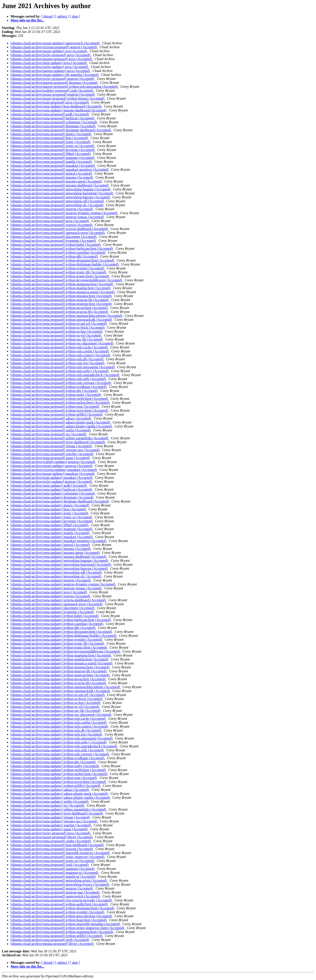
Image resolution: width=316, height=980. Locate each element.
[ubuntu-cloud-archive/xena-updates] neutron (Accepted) (51, 580)
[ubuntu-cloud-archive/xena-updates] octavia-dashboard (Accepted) (59, 600)
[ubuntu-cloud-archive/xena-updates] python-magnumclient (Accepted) (61, 655)
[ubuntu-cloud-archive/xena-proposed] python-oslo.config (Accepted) (60, 351)
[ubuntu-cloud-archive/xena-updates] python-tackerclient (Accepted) (59, 774)
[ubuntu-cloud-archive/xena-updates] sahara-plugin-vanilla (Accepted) (61, 798)
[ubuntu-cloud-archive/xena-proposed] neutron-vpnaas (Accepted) (58, 217)
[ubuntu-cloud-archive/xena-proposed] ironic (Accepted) (51, 142)
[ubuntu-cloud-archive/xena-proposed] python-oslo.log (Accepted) (58, 363)
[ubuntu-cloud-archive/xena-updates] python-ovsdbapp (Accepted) (58, 758)
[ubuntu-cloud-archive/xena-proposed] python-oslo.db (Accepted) (57, 359)
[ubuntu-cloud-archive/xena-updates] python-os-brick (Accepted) (57, 699)
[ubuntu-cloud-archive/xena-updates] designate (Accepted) (52, 497)
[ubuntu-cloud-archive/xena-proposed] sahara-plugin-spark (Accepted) (61, 422)
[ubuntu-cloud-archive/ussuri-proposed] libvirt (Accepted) (52, 837)
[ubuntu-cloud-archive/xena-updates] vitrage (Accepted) (51, 817)
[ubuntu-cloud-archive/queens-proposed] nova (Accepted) (52, 59)
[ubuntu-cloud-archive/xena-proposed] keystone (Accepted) (53, 150)
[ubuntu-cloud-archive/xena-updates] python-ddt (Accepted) (53, 628)
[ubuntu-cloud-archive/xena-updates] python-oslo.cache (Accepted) (58, 719)
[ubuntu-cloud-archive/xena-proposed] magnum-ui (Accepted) (55, 873)
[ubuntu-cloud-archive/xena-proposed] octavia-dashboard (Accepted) (60, 229)
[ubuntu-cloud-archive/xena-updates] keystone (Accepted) (52, 521)
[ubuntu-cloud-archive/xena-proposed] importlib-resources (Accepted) (60, 853)
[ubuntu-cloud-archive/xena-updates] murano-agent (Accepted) (55, 553)
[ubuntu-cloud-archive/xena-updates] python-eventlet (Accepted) (57, 640)
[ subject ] (62, 16)
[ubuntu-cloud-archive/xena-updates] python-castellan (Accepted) (57, 624)
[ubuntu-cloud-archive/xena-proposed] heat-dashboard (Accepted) (57, 845)
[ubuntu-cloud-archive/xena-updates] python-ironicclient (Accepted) (59, 647)
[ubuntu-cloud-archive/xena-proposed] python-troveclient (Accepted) (60, 410)
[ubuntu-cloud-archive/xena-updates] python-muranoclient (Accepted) (60, 667)
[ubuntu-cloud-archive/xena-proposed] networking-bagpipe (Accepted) (61, 189)
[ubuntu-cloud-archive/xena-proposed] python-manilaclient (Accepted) (61, 288)
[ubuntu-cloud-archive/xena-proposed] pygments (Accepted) (54, 241)
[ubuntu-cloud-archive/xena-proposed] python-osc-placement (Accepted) (62, 343)
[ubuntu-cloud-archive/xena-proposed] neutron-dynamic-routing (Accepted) (64, 213)
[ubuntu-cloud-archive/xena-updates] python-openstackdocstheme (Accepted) (66, 687)
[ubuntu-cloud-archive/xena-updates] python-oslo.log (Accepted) (57, 734)
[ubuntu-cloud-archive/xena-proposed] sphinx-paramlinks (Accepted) (60, 438)
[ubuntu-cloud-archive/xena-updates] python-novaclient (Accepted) (58, 679)
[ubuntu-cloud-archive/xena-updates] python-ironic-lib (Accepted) (58, 643)
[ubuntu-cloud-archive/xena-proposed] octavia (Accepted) (52, 225)
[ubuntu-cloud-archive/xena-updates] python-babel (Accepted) (55, 616)
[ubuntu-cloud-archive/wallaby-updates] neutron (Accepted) (53, 462)
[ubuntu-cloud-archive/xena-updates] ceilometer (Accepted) (53, 493)
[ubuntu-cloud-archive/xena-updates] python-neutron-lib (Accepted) (59, 671)
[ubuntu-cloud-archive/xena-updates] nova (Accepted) (49, 592)
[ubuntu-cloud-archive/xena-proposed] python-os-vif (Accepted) (56, 335)
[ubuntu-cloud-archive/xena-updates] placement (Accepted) (53, 608)
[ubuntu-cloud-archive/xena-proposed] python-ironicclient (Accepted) (60, 276)
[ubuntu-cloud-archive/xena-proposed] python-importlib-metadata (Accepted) (66, 924)
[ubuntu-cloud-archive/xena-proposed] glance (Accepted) (51, 134)
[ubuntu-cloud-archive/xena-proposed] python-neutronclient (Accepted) (61, 304)
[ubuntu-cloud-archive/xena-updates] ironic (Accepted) (50, 513)
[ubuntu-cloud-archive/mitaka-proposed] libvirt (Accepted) (53, 944)
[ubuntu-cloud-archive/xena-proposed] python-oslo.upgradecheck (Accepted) (65, 375)
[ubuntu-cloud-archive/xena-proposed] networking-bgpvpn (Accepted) (61, 197)
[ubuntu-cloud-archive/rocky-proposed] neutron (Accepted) (53, 79)
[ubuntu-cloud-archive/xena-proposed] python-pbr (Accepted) (55, 391)
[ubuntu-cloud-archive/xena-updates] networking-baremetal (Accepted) (61, 564)
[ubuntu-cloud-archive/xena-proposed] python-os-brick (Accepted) (58, 328)
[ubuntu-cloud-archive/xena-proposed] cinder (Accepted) (51, 841)
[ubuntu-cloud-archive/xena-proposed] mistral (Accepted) (52, 173)
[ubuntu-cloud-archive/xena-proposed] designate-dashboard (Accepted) (61, 130)
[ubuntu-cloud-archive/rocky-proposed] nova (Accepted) (51, 55)
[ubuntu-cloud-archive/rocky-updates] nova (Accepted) (50, 67)
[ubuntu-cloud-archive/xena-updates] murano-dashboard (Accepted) (59, 110)
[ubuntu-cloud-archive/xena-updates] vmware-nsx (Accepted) (54, 821)
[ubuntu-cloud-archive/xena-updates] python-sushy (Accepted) (55, 766)
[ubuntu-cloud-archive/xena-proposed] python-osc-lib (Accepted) (57, 339)
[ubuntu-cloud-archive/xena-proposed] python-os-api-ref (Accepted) (59, 324)
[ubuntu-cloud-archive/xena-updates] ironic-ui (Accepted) (52, 517)
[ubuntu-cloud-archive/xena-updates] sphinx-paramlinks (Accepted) (59, 809)
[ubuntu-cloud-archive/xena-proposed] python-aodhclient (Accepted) (60, 904)
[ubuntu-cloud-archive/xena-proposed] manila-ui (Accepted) (53, 877)
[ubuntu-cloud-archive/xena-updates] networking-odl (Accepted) (57, 572)
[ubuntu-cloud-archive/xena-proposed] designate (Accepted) (53, 126)
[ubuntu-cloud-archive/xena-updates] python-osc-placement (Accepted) (61, 715)
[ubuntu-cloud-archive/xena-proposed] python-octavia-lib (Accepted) (60, 312)
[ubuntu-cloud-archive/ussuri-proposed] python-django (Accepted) (58, 98)
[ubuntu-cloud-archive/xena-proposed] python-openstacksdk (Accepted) (62, 320)
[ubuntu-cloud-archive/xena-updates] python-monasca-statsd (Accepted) (62, 663)
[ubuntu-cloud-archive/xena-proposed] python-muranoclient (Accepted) (61, 296)
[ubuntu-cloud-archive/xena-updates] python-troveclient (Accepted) (59, 782)
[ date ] (75, 16)
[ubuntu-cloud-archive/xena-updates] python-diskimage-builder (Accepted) (64, 636)
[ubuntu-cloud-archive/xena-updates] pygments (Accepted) (53, 612)
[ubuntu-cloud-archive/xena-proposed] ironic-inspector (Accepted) (58, 857)
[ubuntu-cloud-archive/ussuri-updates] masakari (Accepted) (53, 474)
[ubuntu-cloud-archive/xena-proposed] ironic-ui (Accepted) (53, 146)
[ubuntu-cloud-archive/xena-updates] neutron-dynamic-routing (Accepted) (63, 584)
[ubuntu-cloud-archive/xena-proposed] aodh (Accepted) (50, 114)
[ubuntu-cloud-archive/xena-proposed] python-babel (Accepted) (56, 245)
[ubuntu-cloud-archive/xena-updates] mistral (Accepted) (51, 545)
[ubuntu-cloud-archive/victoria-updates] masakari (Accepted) (54, 470)
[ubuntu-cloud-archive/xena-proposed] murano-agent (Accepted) (57, 181)
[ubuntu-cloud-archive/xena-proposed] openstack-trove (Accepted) (58, 233)
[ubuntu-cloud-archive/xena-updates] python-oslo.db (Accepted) (56, 730)
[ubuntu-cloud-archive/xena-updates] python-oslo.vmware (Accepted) (60, 754)
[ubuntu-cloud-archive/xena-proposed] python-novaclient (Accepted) (60, 308)
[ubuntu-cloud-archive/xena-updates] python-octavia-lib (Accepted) (59, 683)
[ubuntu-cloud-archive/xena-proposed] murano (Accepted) (52, 177)
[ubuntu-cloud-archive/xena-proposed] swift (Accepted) (50, 940)
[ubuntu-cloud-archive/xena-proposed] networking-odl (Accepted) (58, 201)
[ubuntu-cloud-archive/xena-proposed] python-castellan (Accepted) (58, 252)
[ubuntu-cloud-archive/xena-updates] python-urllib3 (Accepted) (56, 786)
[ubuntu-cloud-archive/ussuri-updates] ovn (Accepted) (49, 51)
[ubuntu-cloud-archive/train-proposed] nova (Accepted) (50, 102)
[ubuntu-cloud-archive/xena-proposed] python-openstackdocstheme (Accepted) (67, 316)
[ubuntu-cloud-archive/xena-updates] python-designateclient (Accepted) (62, 632)
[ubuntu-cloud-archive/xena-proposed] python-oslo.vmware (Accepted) (61, 383)
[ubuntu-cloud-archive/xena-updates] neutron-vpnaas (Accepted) (57, 588)
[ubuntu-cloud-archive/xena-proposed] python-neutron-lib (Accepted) (60, 300)
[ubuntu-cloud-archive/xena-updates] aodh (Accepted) (49, 486)
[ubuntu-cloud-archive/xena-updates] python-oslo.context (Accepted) (60, 726)
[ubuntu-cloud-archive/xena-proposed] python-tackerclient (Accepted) (60, 403)
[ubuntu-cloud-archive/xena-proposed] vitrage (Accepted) (52, 446)
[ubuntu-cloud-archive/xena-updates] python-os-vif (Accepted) (55, 707)
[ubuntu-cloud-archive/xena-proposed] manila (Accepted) (52, 162)
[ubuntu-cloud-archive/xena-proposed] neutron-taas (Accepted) (55, 892)
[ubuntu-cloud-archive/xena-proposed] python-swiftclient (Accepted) (60, 399)
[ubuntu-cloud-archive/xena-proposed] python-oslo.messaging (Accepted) (63, 367)
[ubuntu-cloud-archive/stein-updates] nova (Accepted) (49, 63)
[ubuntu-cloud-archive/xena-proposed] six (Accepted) (49, 434)
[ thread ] (48, 16)
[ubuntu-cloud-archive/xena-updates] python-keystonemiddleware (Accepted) (66, 651)
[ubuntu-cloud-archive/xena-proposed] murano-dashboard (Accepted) (60, 185)
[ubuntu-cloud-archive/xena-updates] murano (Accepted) (51, 549)
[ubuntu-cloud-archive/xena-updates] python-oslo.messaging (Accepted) (62, 738)
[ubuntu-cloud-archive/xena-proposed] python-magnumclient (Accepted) (62, 284)
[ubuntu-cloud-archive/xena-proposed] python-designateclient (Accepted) (63, 260)
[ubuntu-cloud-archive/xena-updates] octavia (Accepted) (51, 596)
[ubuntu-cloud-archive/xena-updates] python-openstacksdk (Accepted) (61, 691)
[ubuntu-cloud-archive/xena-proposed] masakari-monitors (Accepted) (60, 170)
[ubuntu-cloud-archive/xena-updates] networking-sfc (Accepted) (56, 576)
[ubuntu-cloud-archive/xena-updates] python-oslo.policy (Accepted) (59, 742)
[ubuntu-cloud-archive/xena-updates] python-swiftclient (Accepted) (59, 770)
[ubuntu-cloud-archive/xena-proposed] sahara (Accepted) (51, 418)
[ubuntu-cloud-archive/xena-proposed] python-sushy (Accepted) (56, 395)
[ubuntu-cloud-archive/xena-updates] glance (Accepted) (50, 505)
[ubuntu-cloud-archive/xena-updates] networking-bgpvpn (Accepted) (60, 568)
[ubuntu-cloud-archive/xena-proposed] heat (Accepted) (50, 138)
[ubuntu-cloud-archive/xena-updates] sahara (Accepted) (50, 790)
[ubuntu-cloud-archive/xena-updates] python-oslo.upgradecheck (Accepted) (64, 746)
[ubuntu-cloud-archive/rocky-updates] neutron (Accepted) (52, 482)
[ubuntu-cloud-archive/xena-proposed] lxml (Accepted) (50, 865)
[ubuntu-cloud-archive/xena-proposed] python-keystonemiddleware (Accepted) (67, 280)
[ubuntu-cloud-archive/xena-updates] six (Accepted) (48, 805)
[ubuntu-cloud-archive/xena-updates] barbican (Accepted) (52, 489)
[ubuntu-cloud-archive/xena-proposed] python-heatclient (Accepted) (59, 920)
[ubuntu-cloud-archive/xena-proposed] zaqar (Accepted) (51, 458)
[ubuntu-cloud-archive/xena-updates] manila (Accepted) (50, 533)
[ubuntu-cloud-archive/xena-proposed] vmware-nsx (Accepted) (55, 450)
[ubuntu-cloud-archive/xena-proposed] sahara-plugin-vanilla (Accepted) (62, 426)
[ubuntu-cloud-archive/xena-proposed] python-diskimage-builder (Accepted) (65, 264)
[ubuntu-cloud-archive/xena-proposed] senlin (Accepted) (51, 430)
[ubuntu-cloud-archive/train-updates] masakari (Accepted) (52, 478)
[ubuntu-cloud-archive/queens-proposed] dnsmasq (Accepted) (54, 83)
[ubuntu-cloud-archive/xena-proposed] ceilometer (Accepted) (54, 122)
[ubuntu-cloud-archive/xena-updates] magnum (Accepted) (52, 529)
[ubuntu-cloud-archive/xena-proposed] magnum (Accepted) (53, 158)
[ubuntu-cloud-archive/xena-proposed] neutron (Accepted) (52, 209)
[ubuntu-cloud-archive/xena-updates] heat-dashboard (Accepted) (56, 106)
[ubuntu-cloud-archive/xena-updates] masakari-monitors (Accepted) (59, 541)
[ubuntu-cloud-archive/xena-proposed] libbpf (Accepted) (51, 154)
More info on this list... (27, 20)
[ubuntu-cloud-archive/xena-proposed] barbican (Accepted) (53, 118)
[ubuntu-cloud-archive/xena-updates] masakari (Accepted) (52, 537)
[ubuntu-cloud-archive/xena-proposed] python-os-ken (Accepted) (57, 331)
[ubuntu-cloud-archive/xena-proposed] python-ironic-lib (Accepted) (59, 272)
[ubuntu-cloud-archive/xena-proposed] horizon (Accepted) (52, 849)
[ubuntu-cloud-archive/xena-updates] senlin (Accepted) (50, 801)
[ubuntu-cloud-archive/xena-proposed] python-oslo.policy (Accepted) (60, 371)
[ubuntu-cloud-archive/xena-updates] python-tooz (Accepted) (54, 778)
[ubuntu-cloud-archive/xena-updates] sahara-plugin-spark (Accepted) (60, 794)
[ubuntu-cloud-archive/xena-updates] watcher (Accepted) (51, 825)
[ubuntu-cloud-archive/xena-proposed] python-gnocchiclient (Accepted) (62, 916)
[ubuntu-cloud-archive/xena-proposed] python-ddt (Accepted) (54, 256)
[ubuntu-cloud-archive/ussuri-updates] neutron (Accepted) (52, 466)
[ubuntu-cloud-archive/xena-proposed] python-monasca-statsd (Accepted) (63, 292)
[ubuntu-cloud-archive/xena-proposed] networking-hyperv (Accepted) (60, 884)
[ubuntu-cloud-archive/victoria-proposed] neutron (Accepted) (54, 47)
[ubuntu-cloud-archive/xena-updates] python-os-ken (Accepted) (56, 703)
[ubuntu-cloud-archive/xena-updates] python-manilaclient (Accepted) (60, 659)
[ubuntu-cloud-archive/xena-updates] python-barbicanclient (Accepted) (61, 620)
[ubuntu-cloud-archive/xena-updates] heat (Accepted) (49, 509)
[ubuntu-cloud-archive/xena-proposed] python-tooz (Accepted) (55, 407)
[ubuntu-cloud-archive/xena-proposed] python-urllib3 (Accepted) (57, 414)
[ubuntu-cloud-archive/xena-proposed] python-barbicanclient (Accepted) (62, 249)
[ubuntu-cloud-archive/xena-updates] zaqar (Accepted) (49, 829)
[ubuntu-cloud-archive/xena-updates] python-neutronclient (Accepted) (60, 675)
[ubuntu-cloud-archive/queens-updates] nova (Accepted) (51, 71)
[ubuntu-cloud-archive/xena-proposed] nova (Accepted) (50, 221)
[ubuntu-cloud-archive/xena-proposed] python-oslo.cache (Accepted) (60, 347)
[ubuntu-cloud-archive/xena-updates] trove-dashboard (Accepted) (57, 813)
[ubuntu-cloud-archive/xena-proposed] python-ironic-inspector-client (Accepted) (68, 928)
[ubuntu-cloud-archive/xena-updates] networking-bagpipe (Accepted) (60, 561)
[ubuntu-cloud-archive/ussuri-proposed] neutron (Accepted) (53, 94)
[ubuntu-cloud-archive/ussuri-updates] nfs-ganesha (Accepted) (55, 75)
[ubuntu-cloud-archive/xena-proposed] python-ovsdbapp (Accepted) (59, 387)
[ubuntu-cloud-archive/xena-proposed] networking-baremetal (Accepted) (62, 193)
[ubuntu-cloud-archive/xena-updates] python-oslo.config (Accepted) (59, 722)
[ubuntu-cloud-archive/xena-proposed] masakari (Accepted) (53, 166)
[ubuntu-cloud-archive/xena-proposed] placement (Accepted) (54, 237)
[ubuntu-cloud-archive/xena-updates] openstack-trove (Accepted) (57, 604)
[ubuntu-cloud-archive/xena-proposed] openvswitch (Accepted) (56, 896)
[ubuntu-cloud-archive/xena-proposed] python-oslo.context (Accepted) (61, 355)
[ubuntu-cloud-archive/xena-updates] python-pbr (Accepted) (53, 762)
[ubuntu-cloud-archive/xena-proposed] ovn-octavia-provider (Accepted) (62, 900)
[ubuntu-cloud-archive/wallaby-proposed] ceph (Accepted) (52, 91)
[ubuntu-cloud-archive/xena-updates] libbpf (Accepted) (50, 525)
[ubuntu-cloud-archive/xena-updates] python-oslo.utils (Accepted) (57, 750)
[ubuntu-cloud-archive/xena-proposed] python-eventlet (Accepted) (58, 268)
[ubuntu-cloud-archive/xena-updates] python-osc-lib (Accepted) (56, 711)
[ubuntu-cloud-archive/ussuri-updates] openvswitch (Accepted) (55, 43)
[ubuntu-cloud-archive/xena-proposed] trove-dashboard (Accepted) (58, 442)
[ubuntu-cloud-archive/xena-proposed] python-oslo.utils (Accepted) (59, 379)
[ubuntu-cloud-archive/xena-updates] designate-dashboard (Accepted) (60, 501)
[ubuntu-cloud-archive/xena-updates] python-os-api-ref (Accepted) (58, 695)
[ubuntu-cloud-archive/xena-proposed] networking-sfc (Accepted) (57, 205)
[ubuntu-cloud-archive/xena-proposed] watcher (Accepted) (52, 454)
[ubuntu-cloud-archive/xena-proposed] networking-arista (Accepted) (59, 880)
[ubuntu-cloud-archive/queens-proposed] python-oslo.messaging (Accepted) (65, 87)
